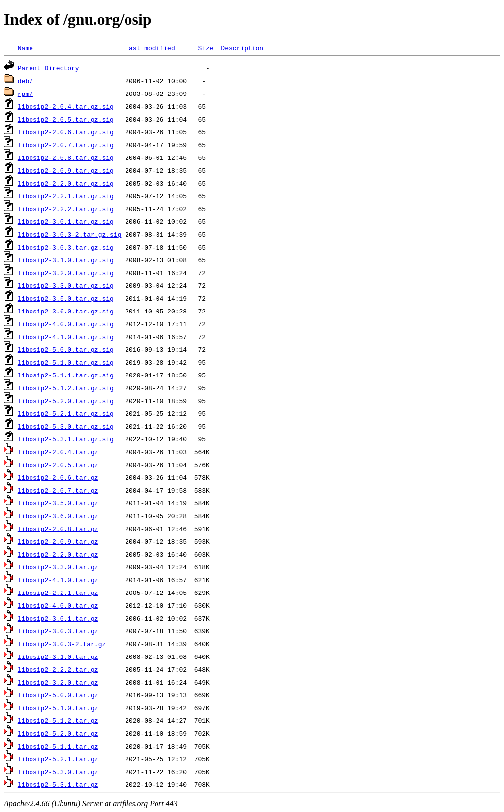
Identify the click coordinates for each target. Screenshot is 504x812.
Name (25, 48)
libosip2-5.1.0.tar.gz (58, 708)
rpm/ (25, 94)
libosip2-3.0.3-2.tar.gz (62, 644)
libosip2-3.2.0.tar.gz (58, 682)
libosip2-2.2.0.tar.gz (58, 554)
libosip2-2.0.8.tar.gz (58, 529)
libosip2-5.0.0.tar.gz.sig (66, 349)
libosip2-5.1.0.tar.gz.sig (66, 362)
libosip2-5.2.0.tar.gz (58, 733)
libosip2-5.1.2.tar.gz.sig (66, 388)
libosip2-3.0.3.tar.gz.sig (66, 247)
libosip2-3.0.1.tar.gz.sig (66, 221)
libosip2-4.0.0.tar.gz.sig (66, 324)
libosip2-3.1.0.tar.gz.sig (66, 260)
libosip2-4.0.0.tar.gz (58, 605)
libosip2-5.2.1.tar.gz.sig (66, 413)
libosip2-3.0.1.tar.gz (58, 618)
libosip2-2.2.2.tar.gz (58, 669)
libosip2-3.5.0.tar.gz (58, 503)
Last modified (150, 48)
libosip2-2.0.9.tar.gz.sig (66, 170)
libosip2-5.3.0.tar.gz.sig (66, 426)
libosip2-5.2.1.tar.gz (58, 759)
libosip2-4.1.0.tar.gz (58, 580)
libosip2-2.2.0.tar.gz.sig (66, 183)
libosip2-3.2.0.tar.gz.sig (66, 273)
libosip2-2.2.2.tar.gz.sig (66, 209)
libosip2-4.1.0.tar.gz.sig (66, 337)
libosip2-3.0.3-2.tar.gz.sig (70, 234)
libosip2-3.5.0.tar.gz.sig (66, 298)
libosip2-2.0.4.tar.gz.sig (66, 106)
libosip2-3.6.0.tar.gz (58, 516)
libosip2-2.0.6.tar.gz (58, 477)
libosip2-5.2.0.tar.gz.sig (66, 401)
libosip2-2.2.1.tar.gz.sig (66, 196)
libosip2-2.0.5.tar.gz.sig (66, 119)
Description (242, 48)
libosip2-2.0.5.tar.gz (58, 465)
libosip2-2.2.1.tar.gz (58, 593)
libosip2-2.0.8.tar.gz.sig (66, 157)
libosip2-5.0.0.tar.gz (58, 695)
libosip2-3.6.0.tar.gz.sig (66, 311)
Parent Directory (48, 68)
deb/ (25, 81)
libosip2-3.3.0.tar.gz (58, 567)
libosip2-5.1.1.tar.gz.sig (66, 375)
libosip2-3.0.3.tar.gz (58, 631)
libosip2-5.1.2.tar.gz (58, 720)
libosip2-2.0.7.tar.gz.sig (66, 145)
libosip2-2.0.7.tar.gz (58, 490)
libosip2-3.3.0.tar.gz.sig (66, 285)
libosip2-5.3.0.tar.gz (58, 772)
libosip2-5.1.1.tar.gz (58, 746)
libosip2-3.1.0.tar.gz (58, 656)
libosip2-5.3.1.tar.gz (58, 784)
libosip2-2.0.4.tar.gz (58, 452)
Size (205, 48)
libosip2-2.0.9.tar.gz (58, 541)
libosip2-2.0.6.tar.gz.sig (66, 132)
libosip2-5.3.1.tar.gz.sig (66, 439)
